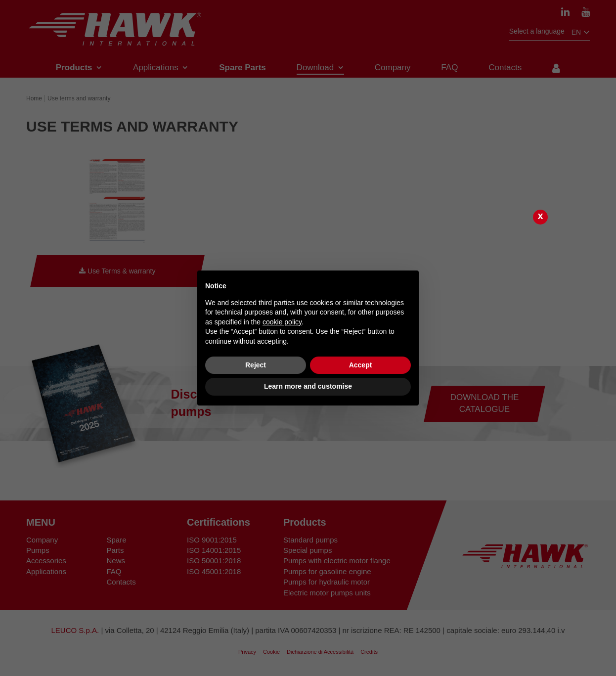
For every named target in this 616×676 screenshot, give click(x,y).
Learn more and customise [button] (308, 386)
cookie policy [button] (282, 322)
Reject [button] (256, 365)
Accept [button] (361, 365)
